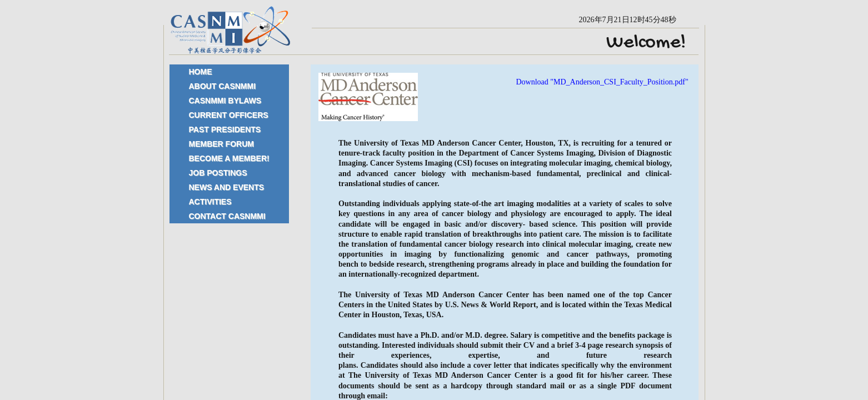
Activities (210, 202)
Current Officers (229, 115)
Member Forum (221, 144)
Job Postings (218, 173)
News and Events (227, 187)
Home (201, 72)
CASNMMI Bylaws (225, 101)
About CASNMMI (223, 86)
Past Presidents (225, 129)
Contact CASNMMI (227, 216)
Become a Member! (229, 158)
